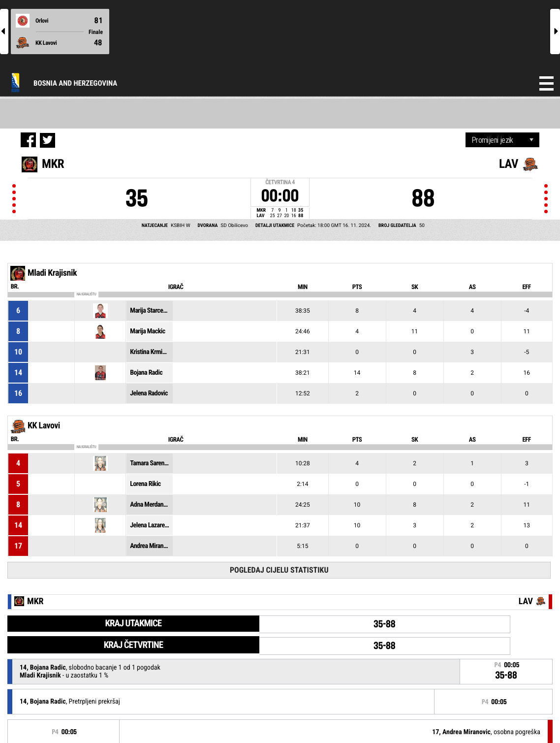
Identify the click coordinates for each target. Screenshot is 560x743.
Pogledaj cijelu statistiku (279, 570)
